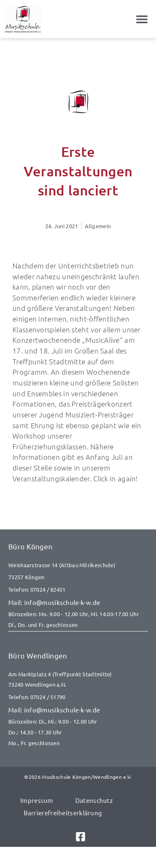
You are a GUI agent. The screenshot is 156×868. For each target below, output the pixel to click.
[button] (142, 19)
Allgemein (98, 226)
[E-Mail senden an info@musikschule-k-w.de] (78, 602)
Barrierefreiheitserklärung (63, 813)
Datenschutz (94, 800)
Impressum (37, 800)
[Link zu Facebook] (78, 837)
